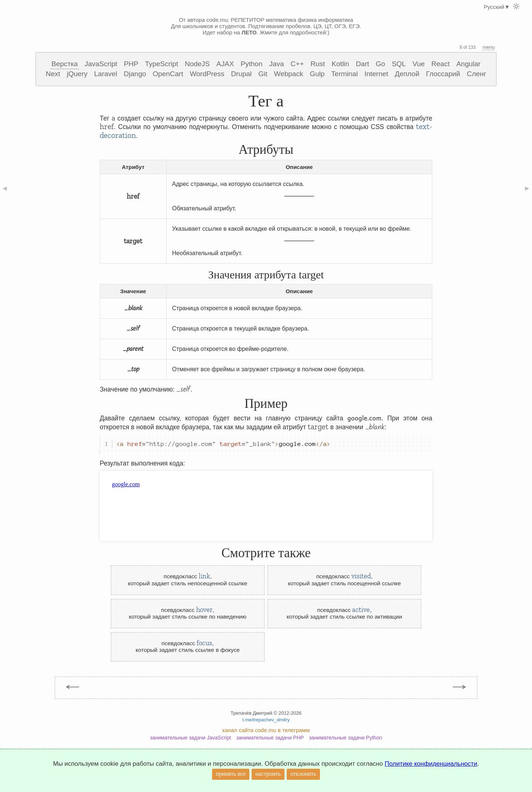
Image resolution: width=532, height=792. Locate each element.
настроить (268, 774)
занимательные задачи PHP (270, 738)
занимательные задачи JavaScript (191, 738)
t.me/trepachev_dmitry (266, 720)
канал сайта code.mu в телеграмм (266, 730)
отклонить (303, 774)
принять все (231, 774)
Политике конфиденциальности (431, 764)
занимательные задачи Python (345, 738)
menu (489, 47)
